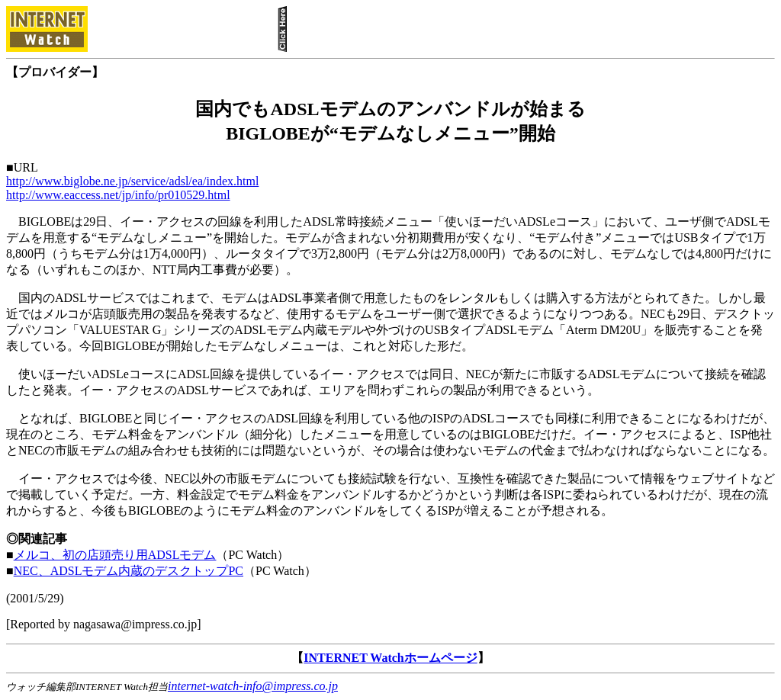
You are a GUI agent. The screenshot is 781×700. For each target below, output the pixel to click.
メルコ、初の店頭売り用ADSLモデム (115, 555)
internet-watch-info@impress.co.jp (253, 686)
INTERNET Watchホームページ (390, 658)
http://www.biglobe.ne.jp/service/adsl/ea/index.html (132, 181)
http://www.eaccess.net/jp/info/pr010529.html (118, 195)
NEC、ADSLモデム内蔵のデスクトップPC (129, 571)
